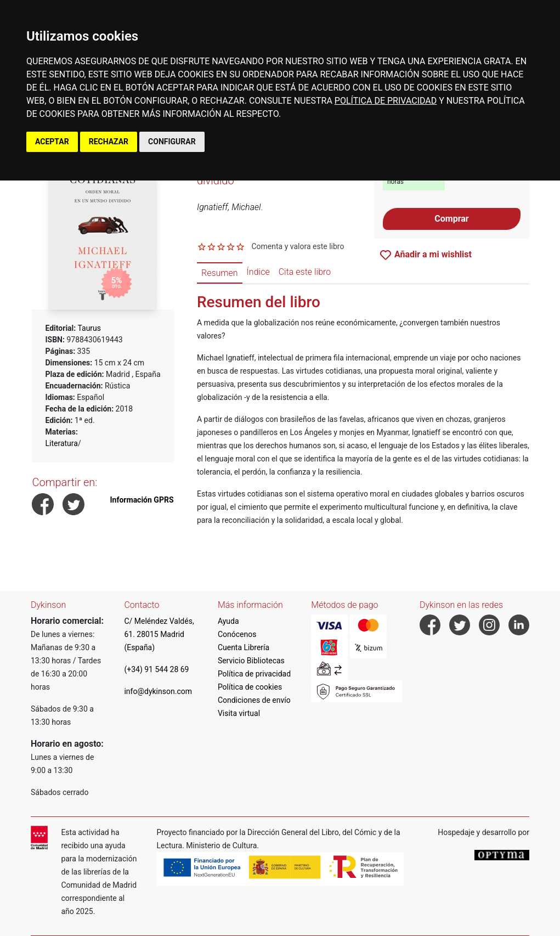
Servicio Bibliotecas (251, 661)
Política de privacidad (254, 674)
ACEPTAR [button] (52, 142)
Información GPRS (142, 500)
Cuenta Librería (244, 647)
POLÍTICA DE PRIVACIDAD (386, 101)
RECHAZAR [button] (109, 142)
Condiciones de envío (254, 700)
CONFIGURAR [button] (172, 142)
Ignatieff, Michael (229, 207)
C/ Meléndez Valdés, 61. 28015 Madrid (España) (159, 634)
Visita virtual (239, 713)
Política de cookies (250, 687)
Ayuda (228, 621)
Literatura (61, 443)
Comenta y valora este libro (298, 246)
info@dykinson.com (158, 691)
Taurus (89, 328)
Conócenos (237, 634)
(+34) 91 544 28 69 (156, 669)
